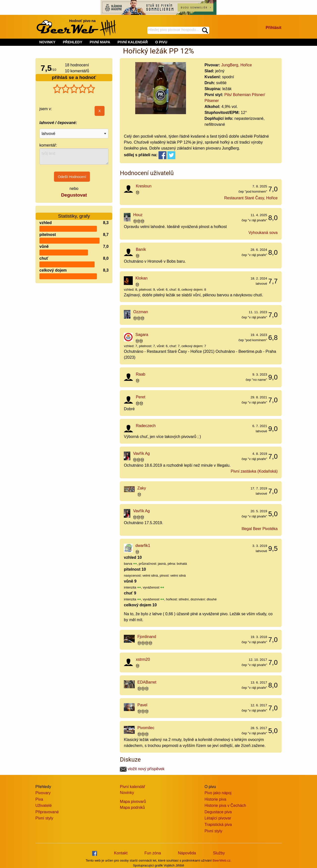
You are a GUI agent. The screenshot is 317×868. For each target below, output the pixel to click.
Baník (141, 249)
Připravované (47, 812)
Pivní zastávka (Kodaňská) (254, 471)
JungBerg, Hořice (237, 65)
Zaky (142, 488)
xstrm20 (143, 659)
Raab (140, 374)
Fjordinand (147, 637)
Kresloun (144, 186)
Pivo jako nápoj (218, 793)
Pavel (142, 705)
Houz (138, 215)
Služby (219, 853)
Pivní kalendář (132, 787)
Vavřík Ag (141, 453)
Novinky (127, 793)
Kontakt (121, 853)
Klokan (142, 278)
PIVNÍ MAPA (100, 42)
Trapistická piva (218, 825)
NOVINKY (47, 42)
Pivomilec (146, 728)
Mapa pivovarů (133, 802)
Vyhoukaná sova (263, 233)
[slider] (74, 89)
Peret (140, 397)
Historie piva (215, 799)
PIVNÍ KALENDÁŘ (133, 42)
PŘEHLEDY (73, 42)
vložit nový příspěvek (142, 769)
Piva (39, 799)
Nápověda (187, 853)
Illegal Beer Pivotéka (260, 529)
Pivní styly (44, 818)
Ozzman (141, 312)
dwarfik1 (143, 546)
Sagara (142, 335)
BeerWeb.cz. (222, 860)
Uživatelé (44, 805)
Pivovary (43, 793)
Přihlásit (274, 28)
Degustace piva (218, 812)
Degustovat (74, 195)
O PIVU (161, 42)
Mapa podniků (132, 807)
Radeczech (146, 426)
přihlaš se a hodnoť (74, 77)
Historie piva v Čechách (225, 805)
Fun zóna (153, 853)
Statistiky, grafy (74, 213)
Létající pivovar (218, 818)
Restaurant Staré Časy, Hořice (251, 198)
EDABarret (147, 682)
